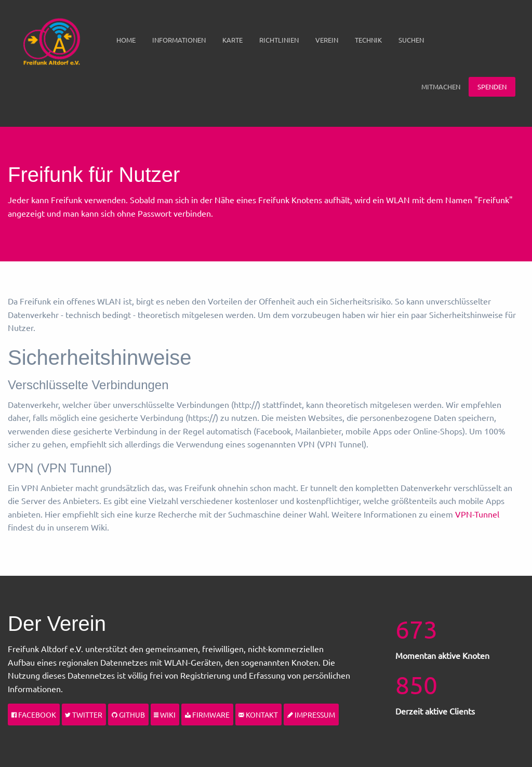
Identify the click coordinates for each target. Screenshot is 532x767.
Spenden (492, 87)
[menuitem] (126, 40)
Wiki (165, 715)
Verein (327, 40)
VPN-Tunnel (477, 514)
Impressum (311, 715)
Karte (232, 40)
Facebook (34, 715)
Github (128, 715)
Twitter (84, 715)
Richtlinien (279, 40)
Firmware (207, 715)
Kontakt (258, 715)
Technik (368, 40)
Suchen (411, 40)
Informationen (179, 40)
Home (126, 40)
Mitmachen (441, 87)
